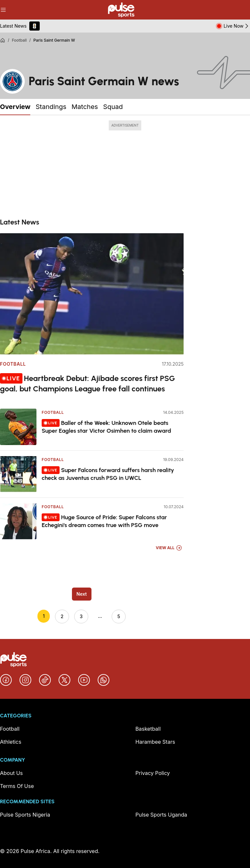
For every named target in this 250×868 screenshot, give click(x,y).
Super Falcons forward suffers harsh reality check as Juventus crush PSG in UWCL (108, 474)
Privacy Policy (153, 773)
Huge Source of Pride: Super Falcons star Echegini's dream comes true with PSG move (104, 521)
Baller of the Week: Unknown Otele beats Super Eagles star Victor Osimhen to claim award (106, 427)
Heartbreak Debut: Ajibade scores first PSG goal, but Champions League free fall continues (88, 383)
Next (82, 594)
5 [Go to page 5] (118, 616)
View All (169, 548)
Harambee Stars (155, 742)
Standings (51, 107)
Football (19, 40)
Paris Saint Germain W (54, 40)
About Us (11, 773)
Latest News (13, 26)
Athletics (11, 742)
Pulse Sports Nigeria (25, 815)
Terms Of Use (17, 786)
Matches (85, 107)
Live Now (237, 26)
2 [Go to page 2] (62, 616)
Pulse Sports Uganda (161, 815)
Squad (113, 107)
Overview (15, 107)
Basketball (148, 729)
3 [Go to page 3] (81, 616)
